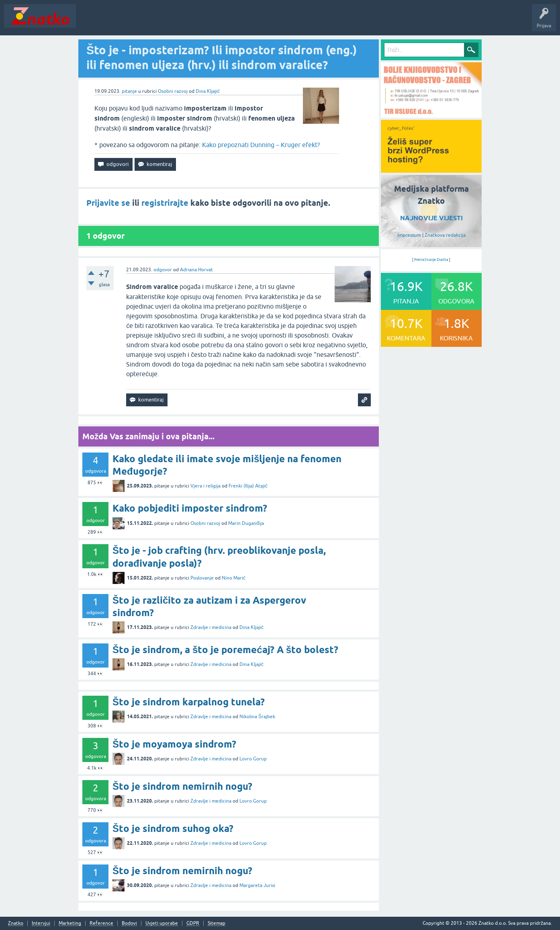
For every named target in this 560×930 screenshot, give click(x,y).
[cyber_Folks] (431, 170)
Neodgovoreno (124, 22)
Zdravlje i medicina (211, 627)
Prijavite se (108, 203)
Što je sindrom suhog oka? (173, 829)
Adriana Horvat (196, 270)
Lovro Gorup (253, 759)
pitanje (129, 91)
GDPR (193, 923)
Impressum (409, 235)
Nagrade (283, 22)
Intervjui (41, 923)
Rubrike (157, 22)
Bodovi (129, 923)
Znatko (16, 923)
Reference (101, 923)
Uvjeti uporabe (162, 923)
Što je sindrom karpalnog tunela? (189, 702)
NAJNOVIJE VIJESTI (431, 218)
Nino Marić (234, 578)
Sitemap (217, 923)
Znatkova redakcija (445, 235)
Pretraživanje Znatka (431, 260)
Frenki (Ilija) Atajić (248, 486)
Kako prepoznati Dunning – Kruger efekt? (261, 145)
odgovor (163, 270)
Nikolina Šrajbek (257, 717)
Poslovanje (202, 578)
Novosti (90, 22)
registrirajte (165, 203)
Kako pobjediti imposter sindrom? (190, 508)
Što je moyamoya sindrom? (174, 744)
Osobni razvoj (173, 91)
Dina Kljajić (208, 91)
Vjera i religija (205, 486)
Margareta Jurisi (257, 885)
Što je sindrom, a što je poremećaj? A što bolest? (225, 650)
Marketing (70, 923)
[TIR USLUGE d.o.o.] (431, 115)
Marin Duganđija (246, 523)
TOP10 (258, 22)
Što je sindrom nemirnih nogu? (182, 786)
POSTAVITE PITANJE (198, 22)
